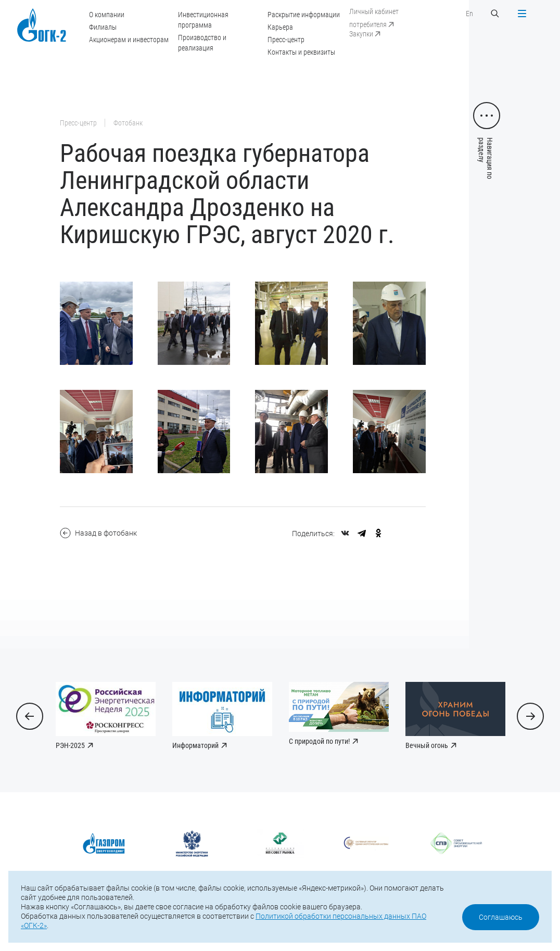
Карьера (280, 27)
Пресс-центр (286, 40)
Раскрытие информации (304, 15)
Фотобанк (128, 123)
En (469, 14)
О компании (107, 15)
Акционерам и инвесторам (129, 40)
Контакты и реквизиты (301, 52)
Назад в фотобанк (98, 533)
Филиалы (103, 27)
